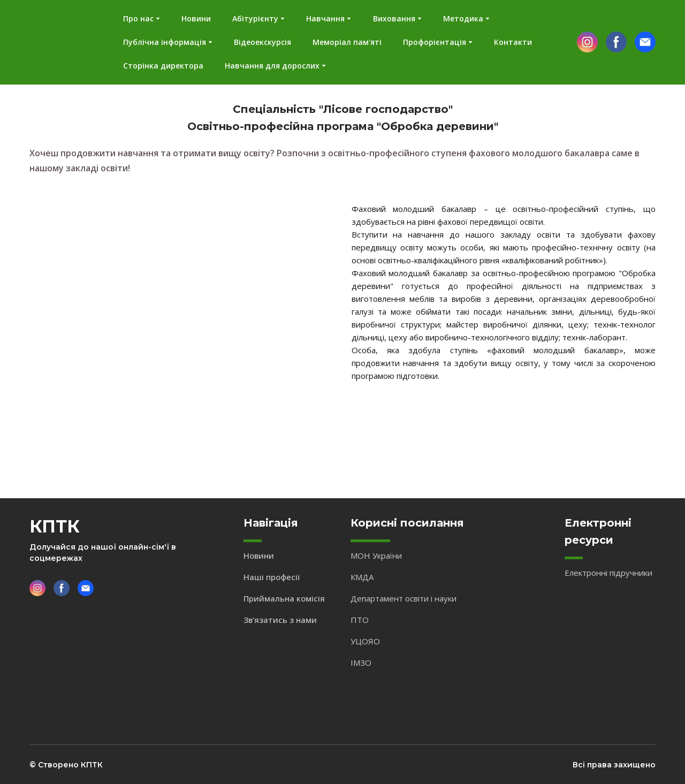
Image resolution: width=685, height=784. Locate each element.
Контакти (513, 42)
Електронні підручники (608, 573)
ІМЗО (361, 663)
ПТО (360, 620)
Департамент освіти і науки (404, 598)
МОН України (376, 555)
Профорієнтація (435, 42)
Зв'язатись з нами (280, 620)
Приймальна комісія (284, 598)
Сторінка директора (163, 66)
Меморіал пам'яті (347, 42)
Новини (196, 18)
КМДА (362, 577)
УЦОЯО (365, 641)
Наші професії (272, 577)
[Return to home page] (61, 42)
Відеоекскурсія (262, 42)
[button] (587, 42)
